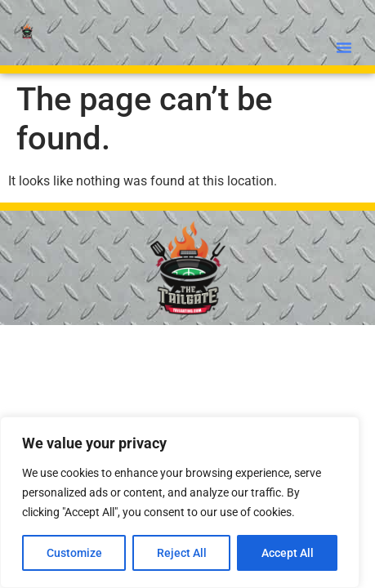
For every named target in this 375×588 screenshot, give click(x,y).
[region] (180, 502)
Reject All (182, 553)
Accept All (288, 553)
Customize (74, 553)
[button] (344, 47)
